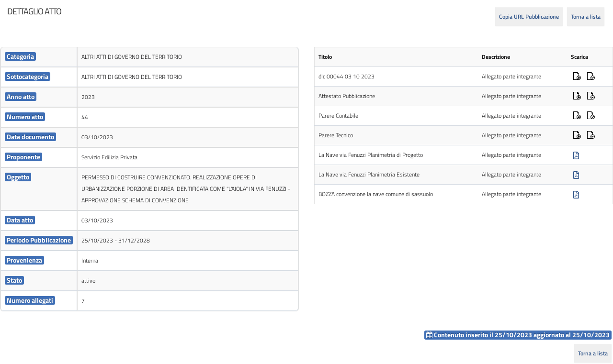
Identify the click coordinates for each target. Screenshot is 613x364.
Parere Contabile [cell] (338, 116)
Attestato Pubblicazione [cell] (347, 96)
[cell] (39, 57)
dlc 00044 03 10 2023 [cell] (346, 76)
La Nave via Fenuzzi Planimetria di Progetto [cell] (371, 155)
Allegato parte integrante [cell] (511, 76)
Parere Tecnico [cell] (336, 135)
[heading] (34, 11)
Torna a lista (586, 17)
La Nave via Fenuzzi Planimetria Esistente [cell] (369, 174)
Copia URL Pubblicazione (529, 17)
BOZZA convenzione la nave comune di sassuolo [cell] (376, 194)
